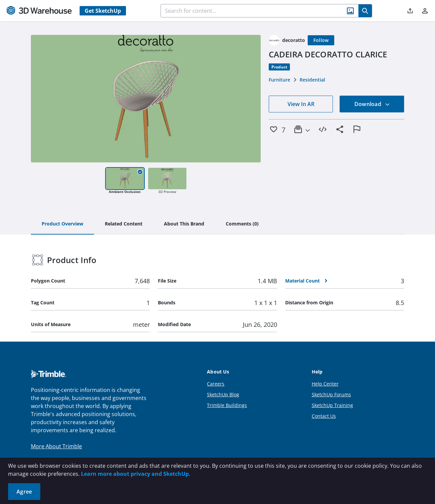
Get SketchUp (103, 11)
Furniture (279, 80)
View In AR (301, 104)
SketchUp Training (332, 405)
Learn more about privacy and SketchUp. (136, 474)
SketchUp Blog (223, 394)
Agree (24, 492)
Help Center (325, 384)
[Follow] (321, 40)
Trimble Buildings (227, 405)
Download (372, 104)
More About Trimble (56, 446)
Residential (312, 80)
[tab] (62, 224)
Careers (216, 384)
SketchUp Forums (331, 394)
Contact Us (324, 416)
